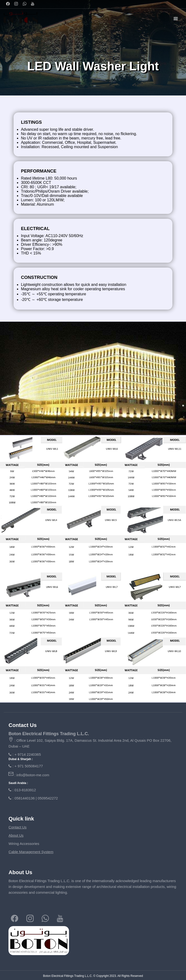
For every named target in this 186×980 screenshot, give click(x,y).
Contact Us (17, 827)
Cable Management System (31, 852)
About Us (16, 835)
